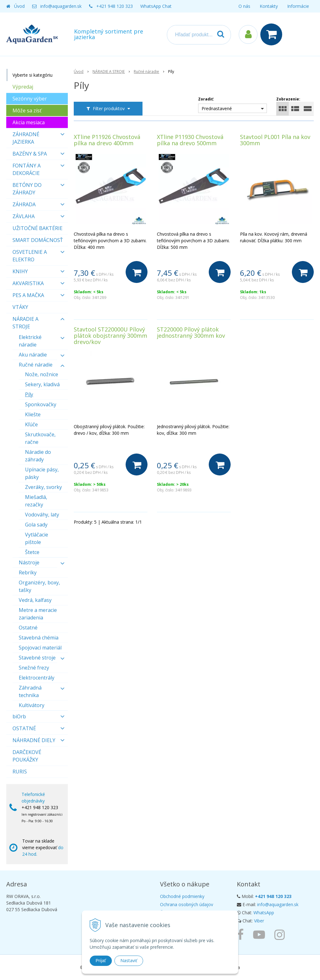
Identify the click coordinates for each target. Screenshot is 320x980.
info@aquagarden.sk (61, 6)
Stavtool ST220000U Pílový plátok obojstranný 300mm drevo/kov (110, 336)
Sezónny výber (30, 99)
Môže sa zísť (27, 110)
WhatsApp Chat (156, 6)
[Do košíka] (137, 272)
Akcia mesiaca (29, 122)
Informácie (298, 6)
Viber (259, 921)
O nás (244, 6)
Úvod (19, 6)
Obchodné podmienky (182, 896)
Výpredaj (23, 87)
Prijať (101, 961)
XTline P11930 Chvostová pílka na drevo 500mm (190, 140)
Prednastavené (217, 108)
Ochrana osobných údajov (187, 904)
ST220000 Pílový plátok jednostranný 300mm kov (191, 332)
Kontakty (269, 6)
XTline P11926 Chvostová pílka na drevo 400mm (107, 140)
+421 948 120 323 (115, 6)
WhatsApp (264, 913)
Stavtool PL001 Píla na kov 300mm (275, 140)
